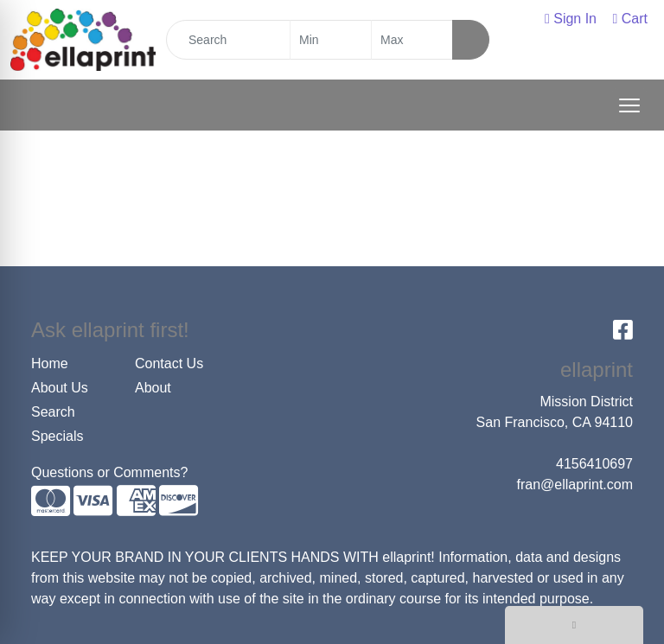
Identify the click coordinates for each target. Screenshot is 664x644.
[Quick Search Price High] (412, 40)
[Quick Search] (228, 40)
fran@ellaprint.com (575, 485)
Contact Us (169, 363)
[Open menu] (629, 105)
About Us (60, 388)
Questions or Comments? (109, 472)
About (153, 388)
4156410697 (594, 464)
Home (50, 363)
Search (53, 412)
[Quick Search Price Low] (331, 40)
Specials (57, 436)
